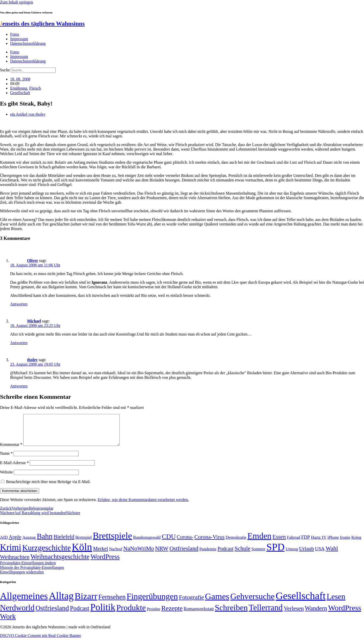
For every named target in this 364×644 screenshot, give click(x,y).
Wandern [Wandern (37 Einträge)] (316, 614)
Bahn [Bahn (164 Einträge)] (45, 542)
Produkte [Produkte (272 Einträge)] (131, 614)
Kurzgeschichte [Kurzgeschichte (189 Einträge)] (47, 554)
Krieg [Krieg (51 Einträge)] (356, 543)
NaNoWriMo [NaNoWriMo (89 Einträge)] (139, 555)
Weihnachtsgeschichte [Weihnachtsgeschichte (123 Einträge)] (60, 563)
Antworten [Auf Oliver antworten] (19, 304)
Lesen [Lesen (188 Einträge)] (336, 603)
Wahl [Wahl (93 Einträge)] (332, 554)
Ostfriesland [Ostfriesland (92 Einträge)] (184, 554)
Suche (5, 70)
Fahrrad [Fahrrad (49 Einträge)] (294, 543)
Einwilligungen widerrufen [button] (22, 578)
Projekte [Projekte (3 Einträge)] (154, 615)
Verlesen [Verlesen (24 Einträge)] (294, 614)
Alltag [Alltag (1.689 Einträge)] (61, 602)
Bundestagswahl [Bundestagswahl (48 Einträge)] (147, 543)
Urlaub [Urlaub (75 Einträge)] (306, 555)
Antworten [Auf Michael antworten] (19, 343)
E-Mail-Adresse (14, 469)
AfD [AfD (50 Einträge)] (4, 543)
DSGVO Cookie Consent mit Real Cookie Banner (41, 642)
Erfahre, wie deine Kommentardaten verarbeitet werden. (143, 506)
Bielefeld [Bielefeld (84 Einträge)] (64, 543)
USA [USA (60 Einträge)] (320, 555)
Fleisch (35, 88)
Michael (34, 321)
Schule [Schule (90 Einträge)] (243, 554)
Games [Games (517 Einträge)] (217, 602)
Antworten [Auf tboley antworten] (19, 386)
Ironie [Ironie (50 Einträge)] (345, 543)
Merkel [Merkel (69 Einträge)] (100, 555)
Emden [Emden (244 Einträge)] (259, 542)
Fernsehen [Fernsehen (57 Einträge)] (112, 603)
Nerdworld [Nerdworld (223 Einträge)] (17, 614)
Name (6, 459)
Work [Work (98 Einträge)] (8, 623)
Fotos (15, 34)
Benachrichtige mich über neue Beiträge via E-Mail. (48, 488)
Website (6, 478)
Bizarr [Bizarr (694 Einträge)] (86, 602)
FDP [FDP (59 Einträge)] (305, 543)
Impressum (19, 39)
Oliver (33, 261)
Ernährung (19, 88)
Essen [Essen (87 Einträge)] (279, 543)
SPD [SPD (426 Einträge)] (276, 553)
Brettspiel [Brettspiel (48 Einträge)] (84, 543)
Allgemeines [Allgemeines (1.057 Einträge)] (24, 602)
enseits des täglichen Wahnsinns (42, 24)
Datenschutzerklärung (28, 43)
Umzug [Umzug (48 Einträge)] (292, 555)
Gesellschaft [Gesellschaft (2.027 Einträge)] (301, 602)
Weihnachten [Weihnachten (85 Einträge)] (15, 563)
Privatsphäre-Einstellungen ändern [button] (28, 569)
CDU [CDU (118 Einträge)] (169, 543)
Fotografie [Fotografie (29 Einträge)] (191, 603)
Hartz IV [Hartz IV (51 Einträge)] (319, 543)
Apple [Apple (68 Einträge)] (15, 543)
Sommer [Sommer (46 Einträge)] (258, 555)
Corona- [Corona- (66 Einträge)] (185, 543)
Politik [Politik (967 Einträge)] (103, 613)
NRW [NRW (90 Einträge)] (162, 554)
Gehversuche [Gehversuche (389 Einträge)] (252, 602)
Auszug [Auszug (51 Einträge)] (29, 543)
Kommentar (11, 451)
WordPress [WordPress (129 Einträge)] (105, 563)
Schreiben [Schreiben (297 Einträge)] (231, 614)
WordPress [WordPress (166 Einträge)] (345, 614)
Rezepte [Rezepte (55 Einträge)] (172, 614)
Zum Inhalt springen (17, 2)
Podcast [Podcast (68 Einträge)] (226, 555)
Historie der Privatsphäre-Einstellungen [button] (32, 574)
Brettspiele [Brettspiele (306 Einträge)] (112, 542)
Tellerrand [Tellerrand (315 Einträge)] (266, 614)
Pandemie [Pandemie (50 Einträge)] (208, 555)
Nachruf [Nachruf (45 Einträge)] (116, 555)
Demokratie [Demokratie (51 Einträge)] (236, 543)
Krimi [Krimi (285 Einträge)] (11, 554)
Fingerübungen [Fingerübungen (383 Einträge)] (152, 602)
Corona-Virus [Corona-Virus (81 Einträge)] (210, 543)
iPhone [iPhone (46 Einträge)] (333, 544)
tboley (32, 360)
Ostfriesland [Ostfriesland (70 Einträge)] (52, 614)
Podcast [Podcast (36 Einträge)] (80, 614)
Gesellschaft (20, 93)
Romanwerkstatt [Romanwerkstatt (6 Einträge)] (199, 615)
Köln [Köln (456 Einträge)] (82, 553)
